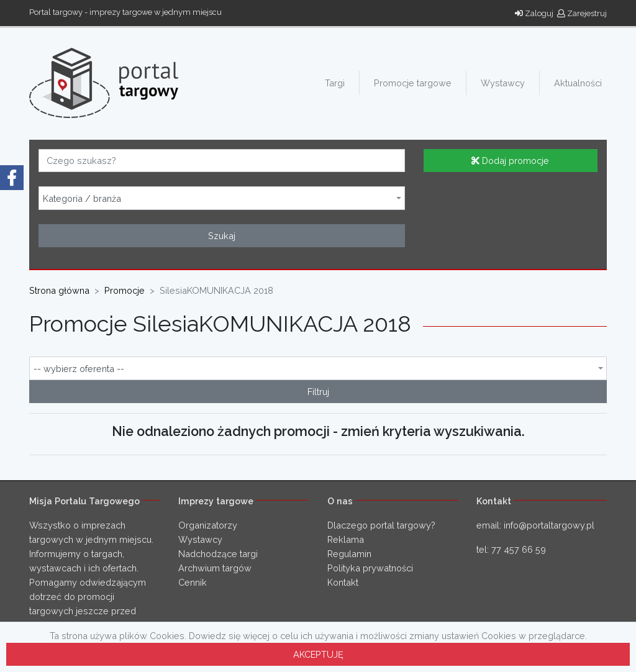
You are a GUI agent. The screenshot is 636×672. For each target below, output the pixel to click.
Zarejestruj (582, 13)
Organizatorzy (208, 525)
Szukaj (222, 236)
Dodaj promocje (510, 161)
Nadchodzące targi (218, 554)
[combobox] (222, 198)
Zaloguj (534, 13)
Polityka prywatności (370, 568)
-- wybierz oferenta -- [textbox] (79, 369)
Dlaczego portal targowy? (381, 525)
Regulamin (349, 554)
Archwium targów (215, 568)
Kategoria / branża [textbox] (82, 199)
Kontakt (343, 582)
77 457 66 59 (519, 549)
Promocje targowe (413, 83)
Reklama (346, 539)
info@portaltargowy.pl (549, 525)
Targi (335, 83)
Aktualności (578, 83)
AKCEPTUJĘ (318, 654)
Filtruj (318, 392)
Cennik (193, 582)
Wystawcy (503, 83)
